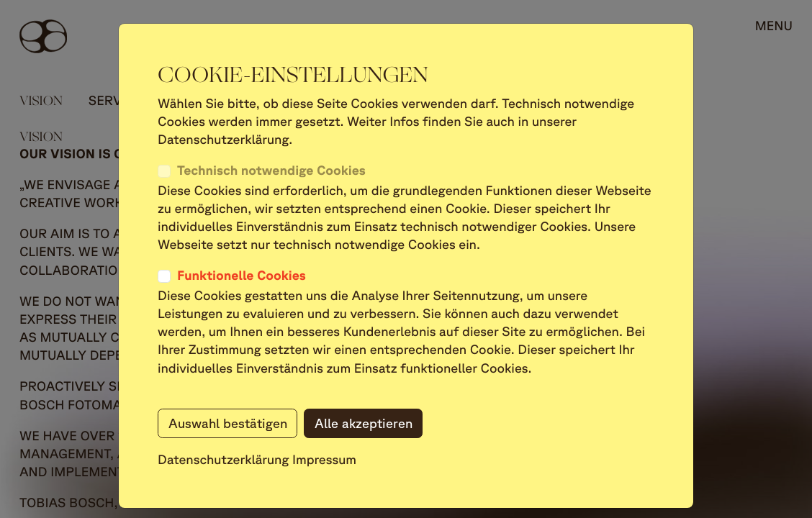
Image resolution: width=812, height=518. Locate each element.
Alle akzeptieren (364, 423)
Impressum (324, 460)
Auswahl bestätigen (228, 423)
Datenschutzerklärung (224, 460)
